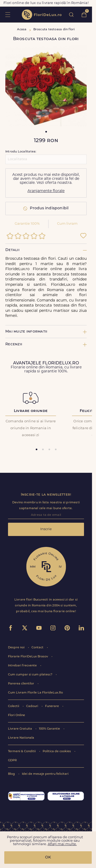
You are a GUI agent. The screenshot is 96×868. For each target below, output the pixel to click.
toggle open (8, 14)
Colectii (14, 706)
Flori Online (17, 715)
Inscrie (46, 529)
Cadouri (33, 706)
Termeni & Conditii (22, 752)
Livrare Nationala (21, 738)
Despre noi (17, 648)
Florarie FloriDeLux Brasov (28, 657)
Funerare (52, 706)
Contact (38, 648)
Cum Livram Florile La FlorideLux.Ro (35, 693)
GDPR (12, 761)
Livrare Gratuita (20, 729)
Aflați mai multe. (62, 844)
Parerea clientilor (21, 684)
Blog (12, 774)
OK (48, 858)
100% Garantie (50, 729)
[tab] (37, 449)
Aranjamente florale (46, 191)
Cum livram (67, 224)
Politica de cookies (57, 752)
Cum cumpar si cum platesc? (31, 675)
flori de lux (42, 15)
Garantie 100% (27, 224)
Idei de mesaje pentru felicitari (45, 774)
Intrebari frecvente (23, 666)
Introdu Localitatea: (21, 152)
